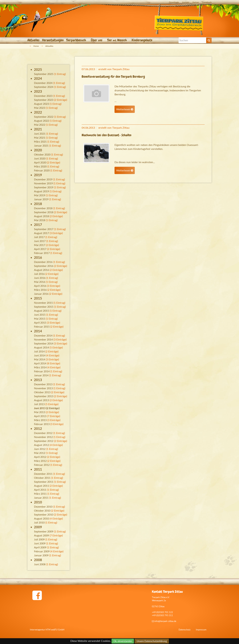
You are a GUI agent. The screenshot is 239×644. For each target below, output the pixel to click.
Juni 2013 (40, 408)
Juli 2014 (39, 351)
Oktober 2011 (42, 478)
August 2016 (41, 270)
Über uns (97, 40)
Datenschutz (185, 630)
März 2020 (40, 166)
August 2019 (41, 191)
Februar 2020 (42, 170)
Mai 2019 (40, 195)
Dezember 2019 (43, 179)
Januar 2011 (41, 498)
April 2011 (40, 490)
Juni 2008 (40, 564)
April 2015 (40, 322)
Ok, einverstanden (123, 641)
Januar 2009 (41, 555)
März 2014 (40, 367)
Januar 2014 (41, 375)
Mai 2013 (40, 412)
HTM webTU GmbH (55, 630)
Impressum (201, 630)
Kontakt (186, 2)
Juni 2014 (40, 355)
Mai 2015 (40, 319)
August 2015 (41, 311)
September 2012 (44, 441)
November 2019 (43, 183)
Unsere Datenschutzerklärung (152, 641)
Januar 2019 (41, 199)
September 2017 (44, 229)
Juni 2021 (40, 134)
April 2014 (40, 363)
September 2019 (44, 187)
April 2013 (40, 416)
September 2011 (44, 482)
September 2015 (44, 307)
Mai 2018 (40, 220)
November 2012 (43, 437)
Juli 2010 (39, 522)
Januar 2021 (41, 145)
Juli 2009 (39, 539)
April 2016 (40, 286)
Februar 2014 (42, 371)
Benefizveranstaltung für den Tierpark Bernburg (113, 77)
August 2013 (41, 400)
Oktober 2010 (42, 510)
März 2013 (40, 420)
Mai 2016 (40, 282)
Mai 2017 (40, 245)
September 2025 (44, 74)
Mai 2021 (40, 138)
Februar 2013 (42, 424)
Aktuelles (33, 40)
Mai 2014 (40, 359)
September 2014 (44, 343)
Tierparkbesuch (77, 40)
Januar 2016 (41, 294)
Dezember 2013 (43, 384)
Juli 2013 (39, 404)
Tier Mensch (117, 40)
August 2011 (41, 486)
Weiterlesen (125, 109)
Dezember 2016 (43, 262)
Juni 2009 (40, 543)
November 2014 (43, 339)
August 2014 (41, 347)
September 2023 (44, 100)
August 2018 (41, 216)
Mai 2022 (40, 125)
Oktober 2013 (42, 392)
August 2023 (41, 104)
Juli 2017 (39, 237)
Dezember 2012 (43, 433)
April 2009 (40, 547)
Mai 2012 (40, 453)
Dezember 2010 (43, 506)
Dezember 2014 (43, 335)
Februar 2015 (42, 326)
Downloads (174, 2)
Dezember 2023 (43, 96)
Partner (196, 2)
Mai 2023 (40, 108)
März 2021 (40, 141)
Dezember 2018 (43, 208)
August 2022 (41, 121)
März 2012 (40, 461)
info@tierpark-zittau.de (164, 621)
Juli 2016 (39, 274)
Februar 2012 (42, 465)
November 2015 (43, 303)
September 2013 (44, 396)
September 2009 (44, 531)
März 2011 (40, 494)
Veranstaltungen (53, 40)
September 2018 (44, 212)
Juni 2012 (40, 449)
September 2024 (44, 87)
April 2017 (40, 249)
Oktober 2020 (42, 154)
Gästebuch (207, 2)
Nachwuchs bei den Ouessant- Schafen (106, 135)
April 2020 (40, 162)
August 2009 (41, 535)
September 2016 (44, 266)
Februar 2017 (42, 253)
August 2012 (41, 445)
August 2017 (41, 233)
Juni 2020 (40, 158)
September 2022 (44, 117)
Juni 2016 (40, 278)
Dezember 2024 (43, 83)
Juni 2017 (40, 241)
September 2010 (44, 514)
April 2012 (40, 457)
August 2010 (41, 518)
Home (36, 46)
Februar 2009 (42, 551)
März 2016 (40, 290)
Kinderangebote (142, 40)
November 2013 (43, 388)
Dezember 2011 (43, 474)
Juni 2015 (40, 315)
